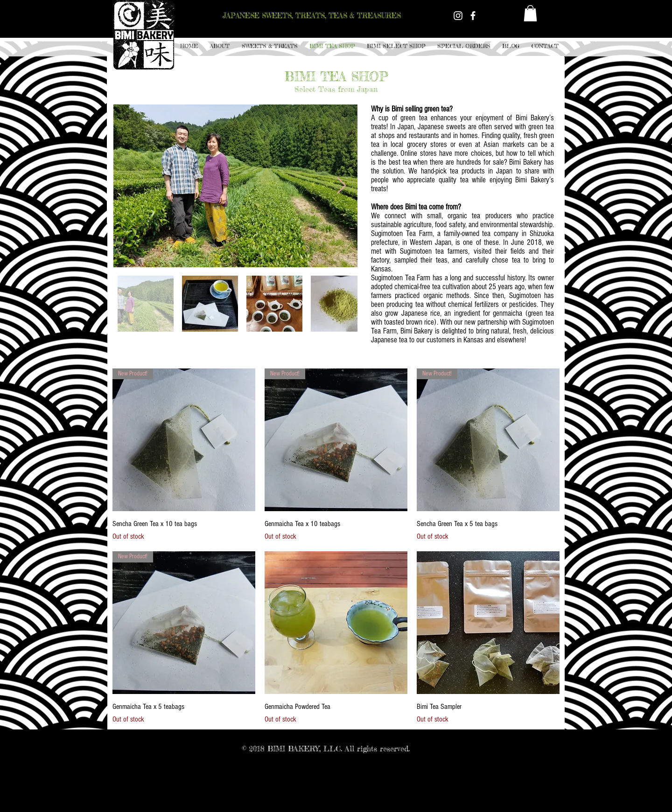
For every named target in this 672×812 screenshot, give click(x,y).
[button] (269, 46)
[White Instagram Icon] (458, 16)
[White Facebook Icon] (473, 16)
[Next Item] (341, 186)
